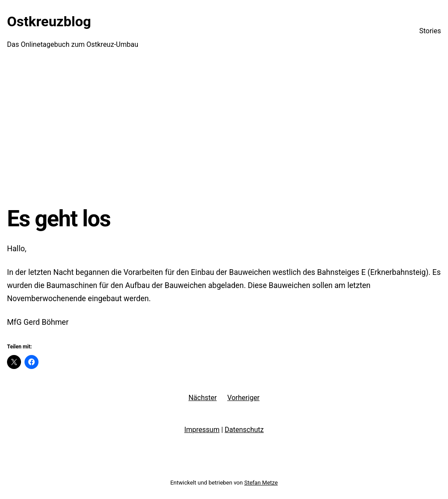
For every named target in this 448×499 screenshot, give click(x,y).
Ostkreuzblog (49, 21)
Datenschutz (244, 430)
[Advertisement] (224, 134)
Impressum (202, 430)
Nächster (203, 398)
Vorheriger (243, 398)
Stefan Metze (261, 483)
